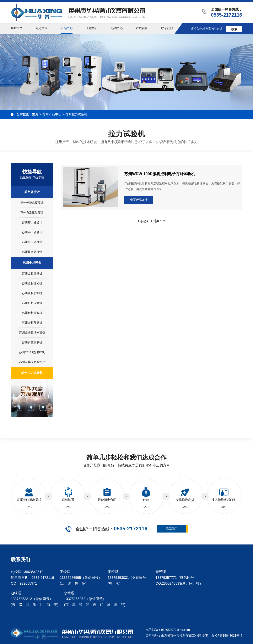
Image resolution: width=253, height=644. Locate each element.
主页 (35, 114)
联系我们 (172, 529)
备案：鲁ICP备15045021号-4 (222, 636)
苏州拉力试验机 (76, 114)
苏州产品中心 (52, 114)
